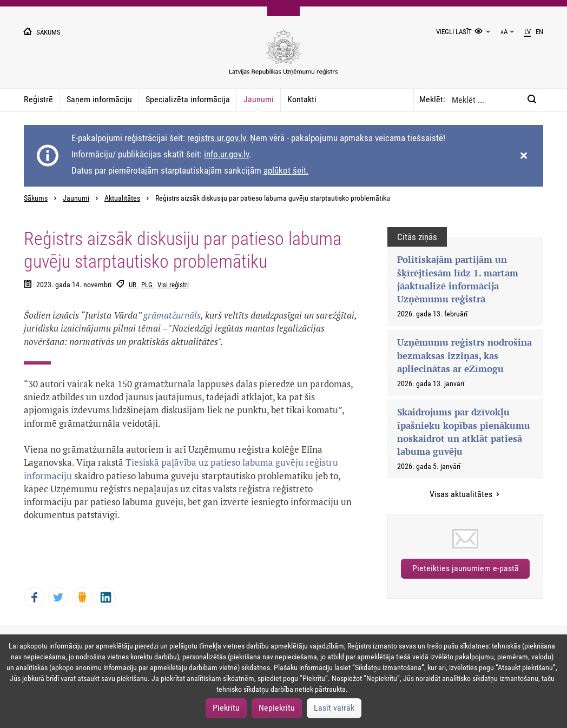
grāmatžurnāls (172, 315)
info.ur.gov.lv (226, 154)
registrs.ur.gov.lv (216, 138)
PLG (148, 285)
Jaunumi (259, 99)
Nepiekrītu (277, 708)
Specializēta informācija (188, 99)
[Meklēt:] (532, 100)
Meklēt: (432, 99)
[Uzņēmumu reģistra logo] (283, 58)
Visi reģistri (173, 285)
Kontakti (302, 99)
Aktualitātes (122, 198)
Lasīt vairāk (334, 708)
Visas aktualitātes (462, 494)
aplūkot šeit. (286, 170)
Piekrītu (226, 708)
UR (133, 285)
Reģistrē (38, 99)
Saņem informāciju (99, 99)
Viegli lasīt (454, 32)
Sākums (36, 198)
